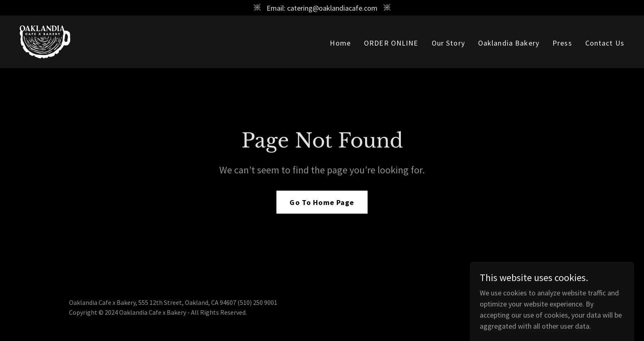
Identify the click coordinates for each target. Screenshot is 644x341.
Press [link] (562, 43)
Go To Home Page (322, 202)
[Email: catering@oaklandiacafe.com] (322, 8)
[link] (45, 41)
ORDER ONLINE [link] (391, 43)
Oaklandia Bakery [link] (509, 43)
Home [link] (340, 43)
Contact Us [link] (605, 43)
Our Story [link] (448, 43)
